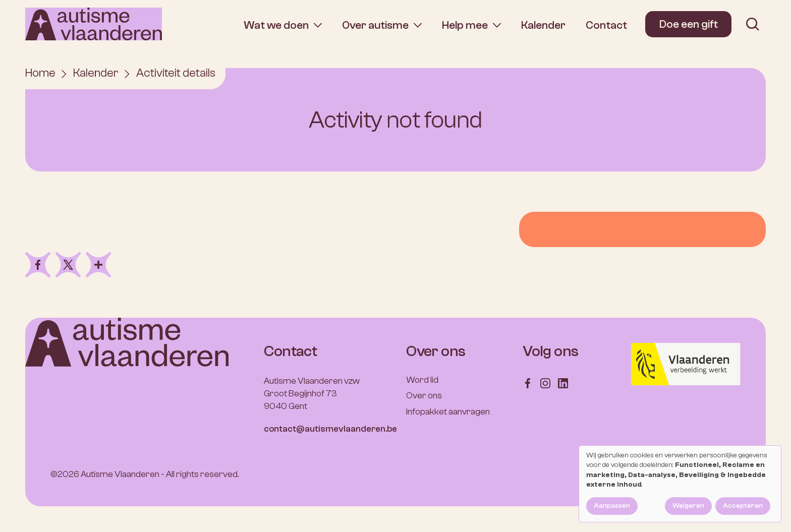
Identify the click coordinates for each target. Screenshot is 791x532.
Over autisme (375, 25)
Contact (606, 25)
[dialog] (680, 484)
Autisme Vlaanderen (120, 475)
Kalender (543, 25)
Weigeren (688, 506)
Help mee (465, 25)
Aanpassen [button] (612, 506)
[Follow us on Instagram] (545, 382)
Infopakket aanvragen (448, 412)
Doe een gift (689, 24)
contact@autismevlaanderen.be (330, 429)
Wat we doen (276, 25)
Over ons (424, 396)
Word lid (422, 380)
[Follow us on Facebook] (528, 382)
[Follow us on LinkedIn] (563, 382)
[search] (753, 24)
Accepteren (743, 506)
